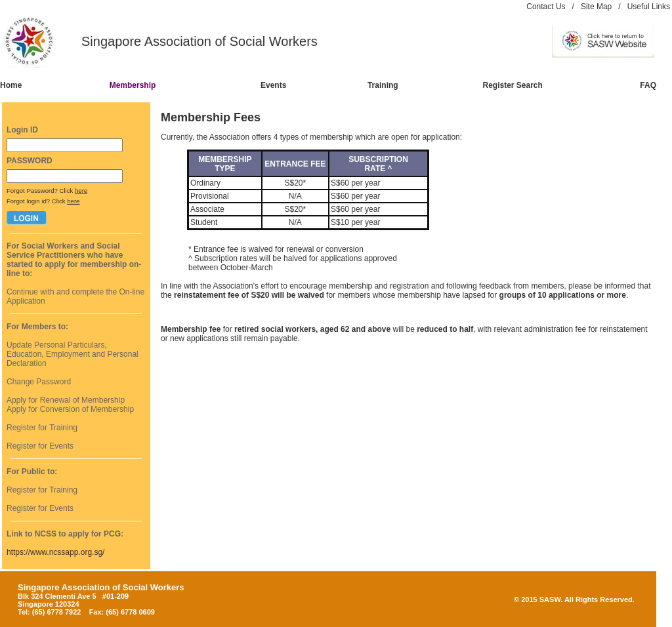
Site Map (596, 7)
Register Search (513, 85)
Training (383, 85)
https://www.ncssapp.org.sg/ (55, 552)
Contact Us (546, 7)
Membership (133, 85)
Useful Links (649, 7)
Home (11, 85)
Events (273, 85)
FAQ (648, 85)
